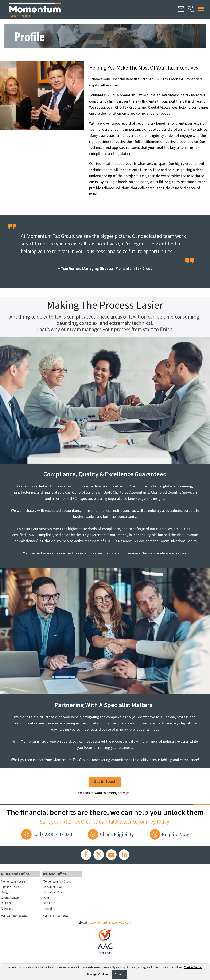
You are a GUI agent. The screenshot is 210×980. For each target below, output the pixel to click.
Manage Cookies (98, 974)
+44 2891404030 (17, 916)
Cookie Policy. (193, 967)
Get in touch (105, 782)
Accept (119, 974)
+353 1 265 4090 (58, 916)
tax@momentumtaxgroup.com (110, 922)
